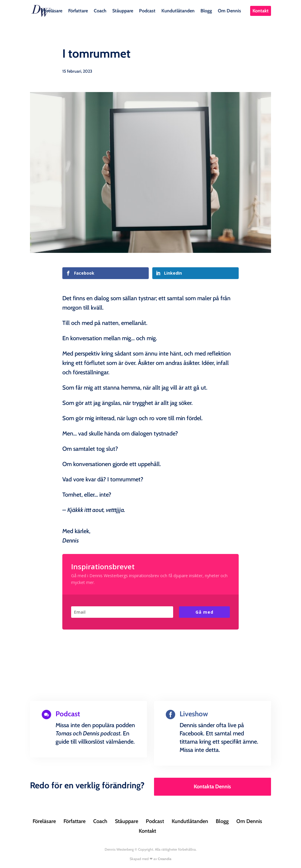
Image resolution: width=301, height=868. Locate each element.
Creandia (165, 859)
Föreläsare (52, 10)
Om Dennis (229, 10)
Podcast (147, 10)
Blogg (206, 10)
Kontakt (261, 11)
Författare (78, 10)
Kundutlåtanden (178, 10)
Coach (100, 10)
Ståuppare (123, 10)
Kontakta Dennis (212, 787)
